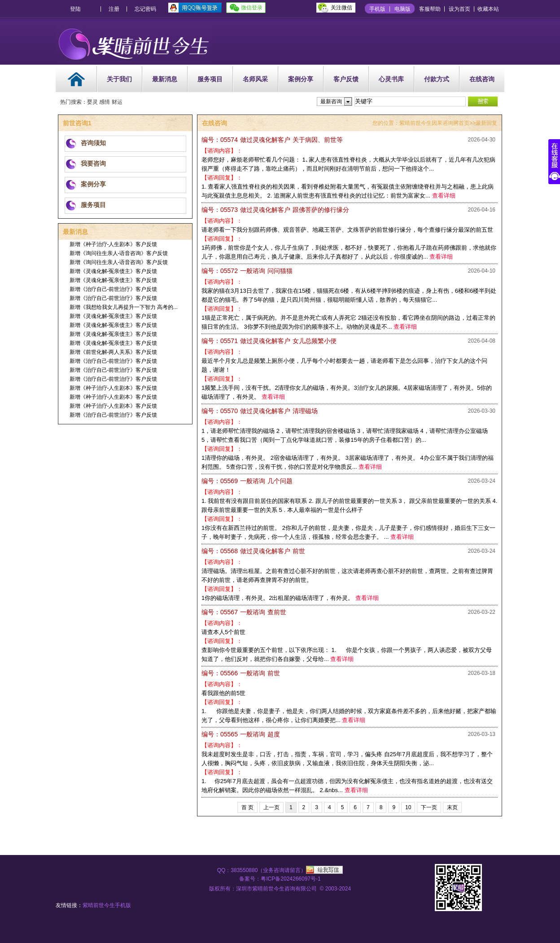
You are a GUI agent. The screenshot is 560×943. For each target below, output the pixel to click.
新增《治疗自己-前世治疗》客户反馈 (114, 289)
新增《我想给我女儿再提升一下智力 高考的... (124, 307)
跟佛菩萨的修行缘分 (275, 210)
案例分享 (301, 79)
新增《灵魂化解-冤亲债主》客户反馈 (114, 271)
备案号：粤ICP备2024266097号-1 (280, 879)
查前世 (244, 612)
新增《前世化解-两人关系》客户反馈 (114, 352)
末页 (452, 807)
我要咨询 (93, 163)
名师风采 (255, 79)
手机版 (377, 9)
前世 (253, 551)
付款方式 (437, 79)
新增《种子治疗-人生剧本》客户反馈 (114, 244)
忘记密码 (145, 9)
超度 (241, 734)
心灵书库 (391, 79)
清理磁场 (260, 411)
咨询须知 (93, 143)
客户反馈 (346, 79)
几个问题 (247, 481)
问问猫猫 (247, 271)
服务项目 (210, 79)
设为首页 (459, 9)
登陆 (75, 9)
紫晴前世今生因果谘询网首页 (434, 123)
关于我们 (119, 79)
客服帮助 (430, 9)
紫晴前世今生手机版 (107, 905)
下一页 (429, 807)
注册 (114, 9)
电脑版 (402, 9)
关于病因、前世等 (272, 140)
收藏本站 (488, 9)
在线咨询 (482, 79)
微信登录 (252, 8)
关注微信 (341, 8)
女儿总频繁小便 (269, 341)
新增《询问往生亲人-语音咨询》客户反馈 (119, 253)
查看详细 (444, 196)
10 (408, 807)
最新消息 (165, 79)
